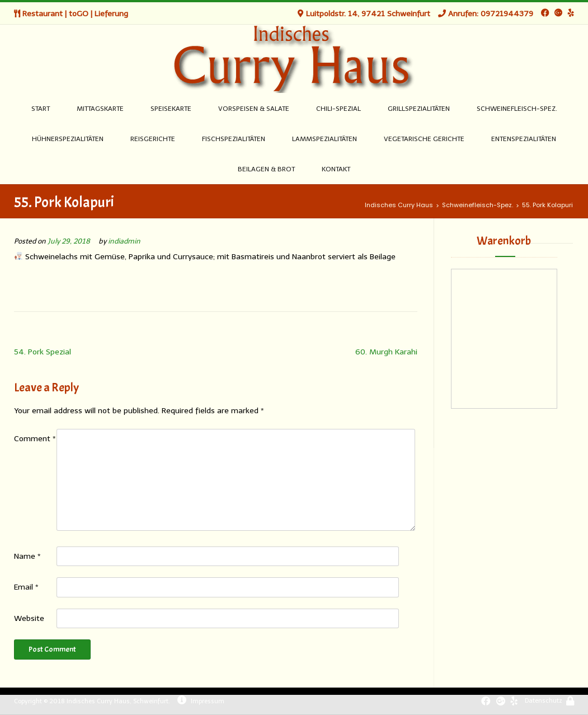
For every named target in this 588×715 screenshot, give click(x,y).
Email (26, 587)
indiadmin (124, 241)
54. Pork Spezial (43, 352)
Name (27, 556)
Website (29, 618)
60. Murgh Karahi (386, 352)
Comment (35, 439)
